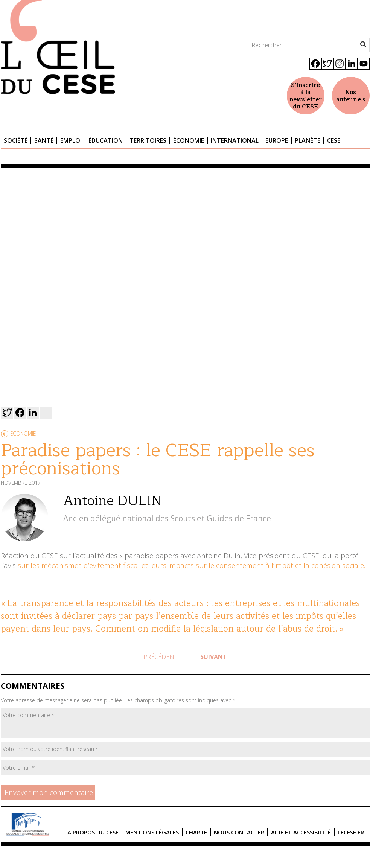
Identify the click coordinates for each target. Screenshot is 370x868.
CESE (334, 140)
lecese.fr (351, 832)
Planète (308, 140)
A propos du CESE (93, 832)
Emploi (71, 140)
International (235, 140)
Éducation (106, 140)
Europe (277, 140)
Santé (44, 140)
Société (16, 140)
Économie (189, 140)
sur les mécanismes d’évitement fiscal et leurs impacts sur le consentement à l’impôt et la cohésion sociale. (191, 565)
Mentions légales (152, 832)
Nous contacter (239, 832)
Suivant (214, 657)
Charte (196, 832)
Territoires (148, 140)
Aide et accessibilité (301, 832)
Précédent (161, 657)
